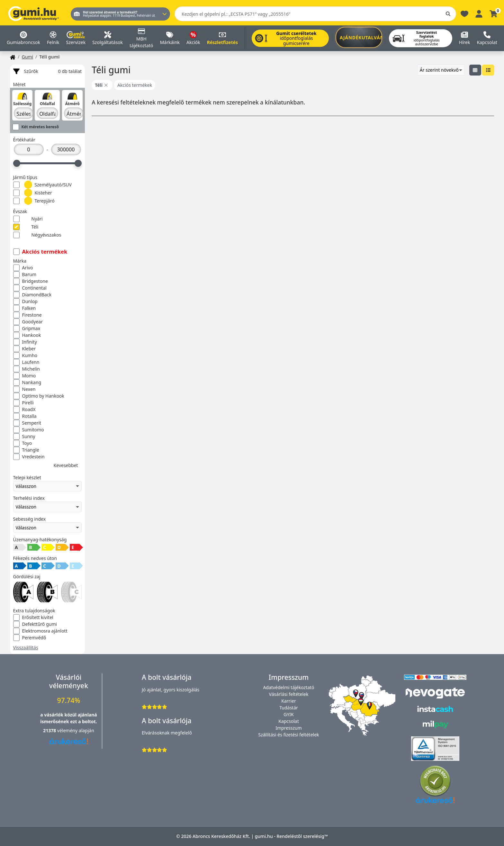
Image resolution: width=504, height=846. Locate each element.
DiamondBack (32, 295)
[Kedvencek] (464, 13)
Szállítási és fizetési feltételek (288, 735)
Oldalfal (47, 104)
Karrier (288, 701)
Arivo (23, 268)
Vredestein (29, 457)
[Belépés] (479, 13)
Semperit (27, 423)
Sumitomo (29, 430)
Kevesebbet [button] (66, 465)
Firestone (27, 315)
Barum (25, 274)
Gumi (27, 57)
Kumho (25, 355)
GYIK (289, 714)
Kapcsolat (289, 721)
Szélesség (22, 104)
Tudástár (289, 708)
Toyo (23, 443)
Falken (25, 308)
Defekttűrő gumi (35, 624)
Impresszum (289, 728)
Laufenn (26, 362)
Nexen (24, 389)
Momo (25, 376)
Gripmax (27, 328)
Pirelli (23, 403)
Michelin (27, 369)
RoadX (24, 410)
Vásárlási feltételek (289, 694)
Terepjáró (34, 201)
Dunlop (25, 301)
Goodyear (28, 322)
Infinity (25, 342)
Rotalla (25, 416)
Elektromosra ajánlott (40, 631)
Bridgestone (31, 281)
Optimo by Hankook (39, 396)
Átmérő (72, 104)
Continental (30, 288)
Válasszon (48, 486)
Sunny (24, 437)
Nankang (27, 382)
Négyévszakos (37, 235)
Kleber (24, 349)
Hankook (27, 335)
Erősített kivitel (33, 617)
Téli (26, 227)
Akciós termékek (40, 252)
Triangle (26, 450)
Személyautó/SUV (42, 185)
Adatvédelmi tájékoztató (288, 687)
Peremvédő (30, 638)
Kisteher (33, 193)
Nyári (28, 219)
